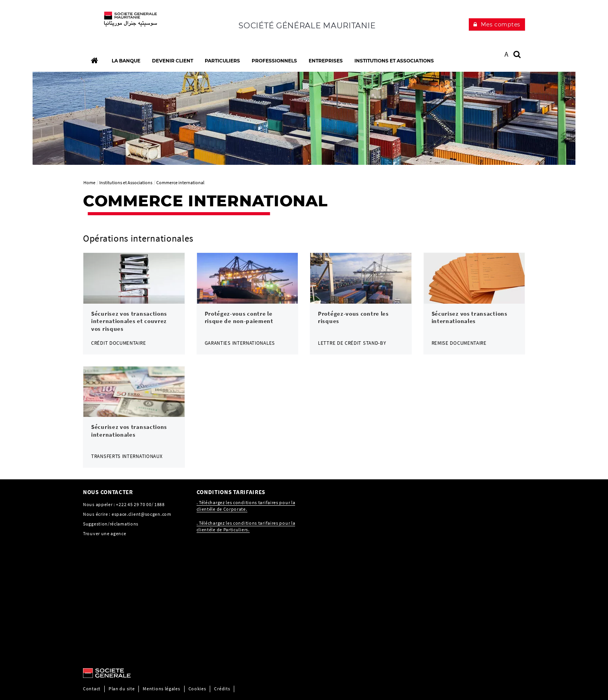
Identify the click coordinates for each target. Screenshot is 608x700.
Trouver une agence (105, 533)
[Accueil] (94, 60)
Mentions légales (161, 689)
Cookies (197, 689)
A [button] (507, 54)
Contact (92, 689)
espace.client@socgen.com (142, 514)
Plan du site (122, 689)
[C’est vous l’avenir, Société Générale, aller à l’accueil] (134, 23)
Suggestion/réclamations (111, 524)
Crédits (222, 689)
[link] (134, 303)
